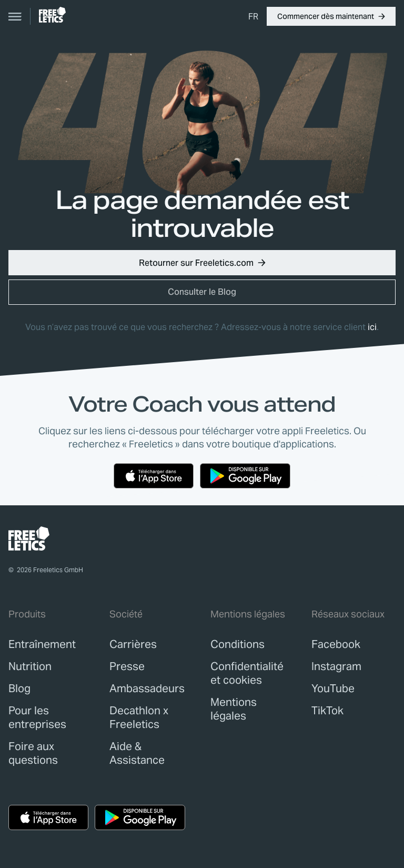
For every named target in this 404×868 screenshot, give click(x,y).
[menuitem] (253, 16)
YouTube (333, 689)
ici (372, 327)
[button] (331, 16)
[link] (52, 15)
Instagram (336, 666)
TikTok (327, 711)
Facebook (336, 644)
